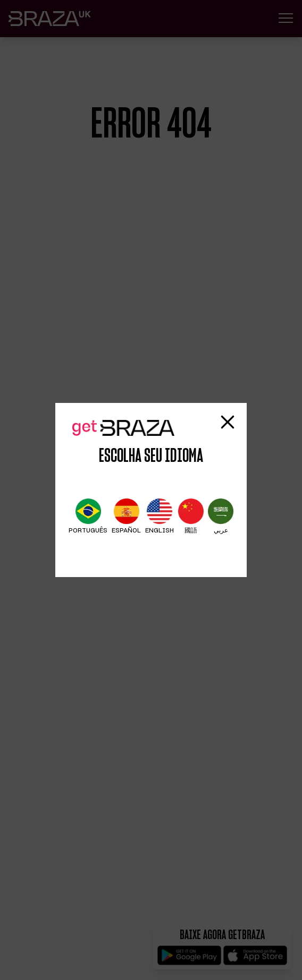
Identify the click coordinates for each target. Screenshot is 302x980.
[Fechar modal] (228, 422)
